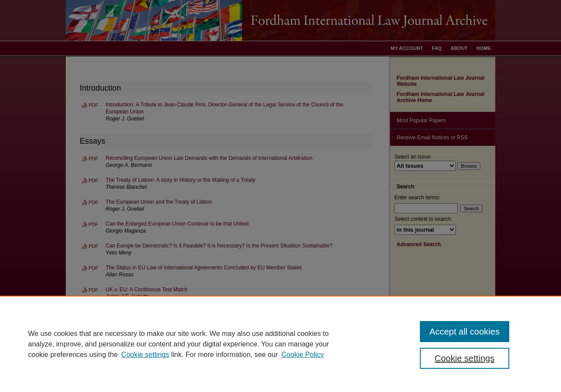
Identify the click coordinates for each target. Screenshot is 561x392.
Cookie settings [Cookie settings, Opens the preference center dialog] (465, 358)
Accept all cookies (465, 332)
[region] (280, 344)
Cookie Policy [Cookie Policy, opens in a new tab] (303, 355)
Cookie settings (145, 355)
